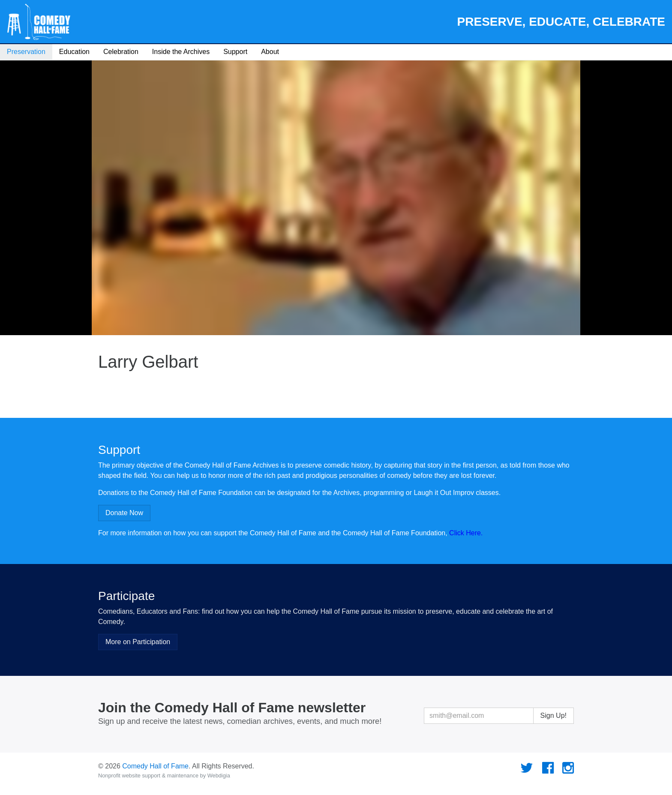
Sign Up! (553, 715)
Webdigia (219, 775)
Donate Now (124, 513)
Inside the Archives (181, 52)
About (270, 52)
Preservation (26, 52)
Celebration (121, 52)
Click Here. (466, 533)
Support (235, 52)
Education (74, 52)
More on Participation (138, 642)
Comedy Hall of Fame (155, 766)
